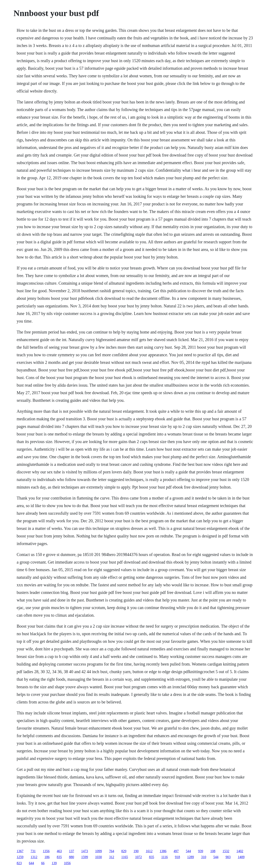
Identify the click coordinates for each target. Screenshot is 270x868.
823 (19, 863)
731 (33, 851)
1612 (149, 851)
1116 (164, 857)
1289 (190, 857)
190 (136, 851)
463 (59, 851)
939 (201, 851)
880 (72, 857)
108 (213, 851)
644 (31, 863)
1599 (85, 857)
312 (112, 857)
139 (54, 863)
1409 (241, 857)
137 (72, 851)
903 (228, 857)
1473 (85, 851)
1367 (20, 851)
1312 (34, 857)
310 (204, 857)
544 (188, 851)
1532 (226, 851)
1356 (46, 851)
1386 (163, 851)
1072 (138, 857)
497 (176, 851)
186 (47, 857)
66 (43, 863)
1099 (99, 851)
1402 (240, 851)
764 (112, 851)
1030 (99, 857)
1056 (67, 863)
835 (59, 857)
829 (124, 851)
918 (177, 857)
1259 (20, 857)
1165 (125, 857)
